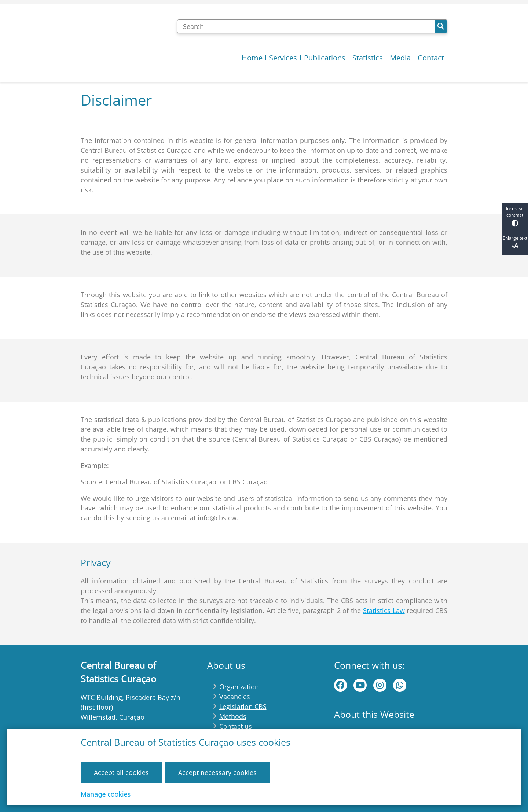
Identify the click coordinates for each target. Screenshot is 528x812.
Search (441, 26)
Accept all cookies (121, 772)
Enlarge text (515, 242)
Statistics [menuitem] (368, 58)
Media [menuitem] (400, 58)
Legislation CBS (243, 706)
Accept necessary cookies (217, 772)
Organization (239, 687)
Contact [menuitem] (431, 58)
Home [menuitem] (252, 58)
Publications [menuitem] (325, 58)
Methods (233, 716)
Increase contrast (515, 216)
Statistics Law (384, 610)
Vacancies (235, 697)
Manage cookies (106, 794)
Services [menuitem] (283, 58)
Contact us (236, 726)
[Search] (306, 26)
